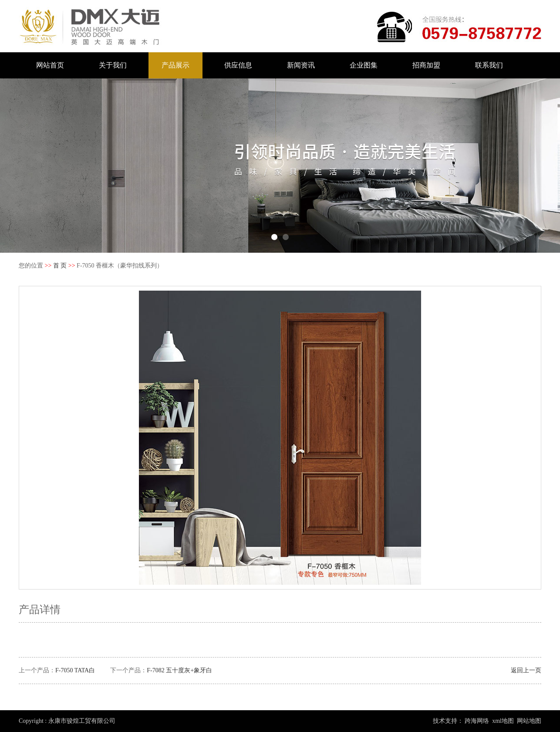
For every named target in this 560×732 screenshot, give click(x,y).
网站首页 (50, 65)
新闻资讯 (301, 65)
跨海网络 (477, 721)
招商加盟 (426, 65)
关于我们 (113, 65)
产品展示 (175, 65)
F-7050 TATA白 (75, 670)
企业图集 (364, 65)
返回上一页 (526, 670)
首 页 (60, 266)
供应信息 (238, 65)
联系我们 (489, 65)
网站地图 (529, 721)
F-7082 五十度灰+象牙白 (179, 670)
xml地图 (503, 721)
